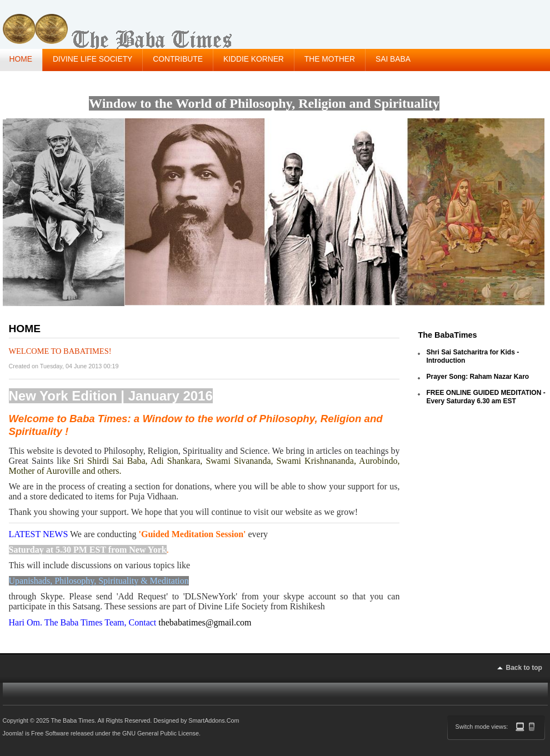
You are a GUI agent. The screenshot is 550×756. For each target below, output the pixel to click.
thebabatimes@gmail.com (205, 622)
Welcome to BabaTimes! (60, 351)
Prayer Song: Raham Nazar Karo (477, 377)
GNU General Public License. (161, 733)
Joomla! (13, 733)
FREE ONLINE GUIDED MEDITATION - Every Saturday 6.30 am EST (486, 397)
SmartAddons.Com (214, 720)
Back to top (524, 668)
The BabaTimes (447, 335)
